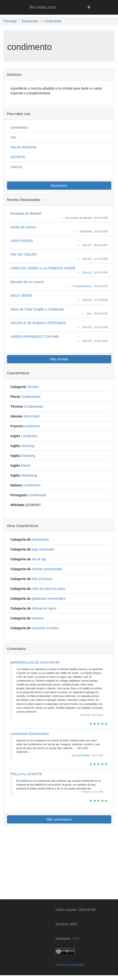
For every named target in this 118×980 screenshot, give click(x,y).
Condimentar (34, 406)
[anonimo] (85, 715)
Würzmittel (31, 416)
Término (33, 387)
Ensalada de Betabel (26, 213)
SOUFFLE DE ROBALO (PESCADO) (38, 323)
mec (89, 314)
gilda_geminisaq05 (81, 755)
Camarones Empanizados (30, 734)
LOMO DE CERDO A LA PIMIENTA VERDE (43, 268)
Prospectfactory (83, 286)
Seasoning (29, 475)
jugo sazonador (43, 549)
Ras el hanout (42, 579)
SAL (14, 137)
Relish (26, 466)
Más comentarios (59, 819)
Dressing (28, 446)
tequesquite (40, 539)
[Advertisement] (59, 863)
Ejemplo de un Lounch (27, 282)
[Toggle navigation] (89, 7)
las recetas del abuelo (79, 218)
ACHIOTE (18, 157)
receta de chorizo (23, 227)
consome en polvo (45, 628)
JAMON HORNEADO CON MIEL (35, 337)
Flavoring (28, 456)
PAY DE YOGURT (24, 254)
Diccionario (59, 186)
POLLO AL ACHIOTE (26, 774)
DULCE (87, 245)
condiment (32, 426)
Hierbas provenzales (47, 569)
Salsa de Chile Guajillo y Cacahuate (37, 309)
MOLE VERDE (22, 296)
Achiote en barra (44, 608)
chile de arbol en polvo (48, 589)
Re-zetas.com (43, 7)
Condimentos (31, 397)
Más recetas (59, 359)
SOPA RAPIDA (22, 241)
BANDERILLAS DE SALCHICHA (35, 662)
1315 (76, 938)
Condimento (37, 495)
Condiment (29, 436)
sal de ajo (39, 559)
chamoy (16, 167)
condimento (19, 127)
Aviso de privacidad (70, 965)
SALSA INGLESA (24, 147)
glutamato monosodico (49, 599)
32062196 (86, 231)
